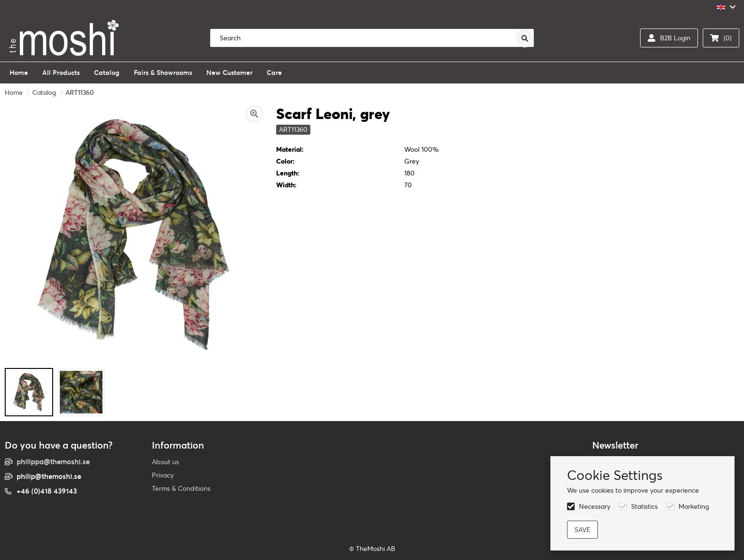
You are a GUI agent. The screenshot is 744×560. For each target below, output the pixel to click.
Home (14, 92)
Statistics (644, 506)
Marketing (694, 506)
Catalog (44, 92)
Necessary (595, 506)
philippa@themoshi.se (53, 462)
